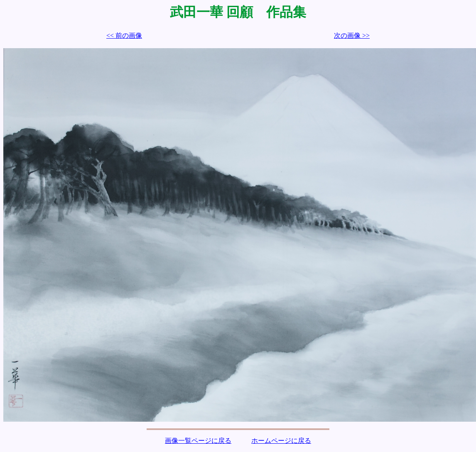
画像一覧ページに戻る (198, 441)
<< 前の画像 (124, 35)
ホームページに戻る (281, 441)
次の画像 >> (352, 35)
